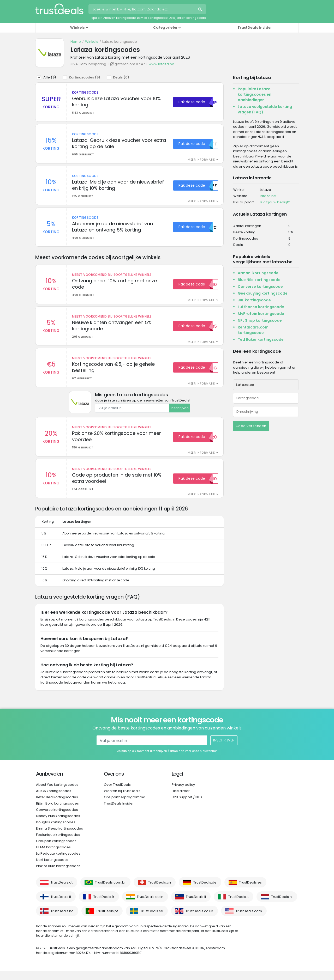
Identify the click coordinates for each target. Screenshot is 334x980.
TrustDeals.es (250, 891)
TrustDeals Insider (255, 28)
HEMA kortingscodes (53, 856)
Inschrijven (180, 415)
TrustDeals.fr (104, 906)
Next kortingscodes (52, 869)
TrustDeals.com (249, 920)
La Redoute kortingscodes (58, 863)
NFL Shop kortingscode (260, 320)
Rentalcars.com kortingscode (253, 330)
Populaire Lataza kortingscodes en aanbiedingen (255, 94)
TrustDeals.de (205, 891)
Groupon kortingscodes (56, 850)
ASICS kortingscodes (54, 800)
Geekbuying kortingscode (263, 293)
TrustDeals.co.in (150, 906)
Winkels (92, 42)
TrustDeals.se (152, 920)
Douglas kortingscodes (56, 831)
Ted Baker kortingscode (261, 339)
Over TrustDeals (117, 794)
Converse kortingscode (260, 287)
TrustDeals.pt (107, 920)
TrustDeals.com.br (110, 891)
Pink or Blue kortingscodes (58, 875)
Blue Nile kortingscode (259, 280)
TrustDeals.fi (61, 906)
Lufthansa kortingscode (261, 307)
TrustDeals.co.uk (199, 920)
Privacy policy (183, 794)
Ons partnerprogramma (125, 806)
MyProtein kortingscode (261, 314)
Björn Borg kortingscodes (57, 812)
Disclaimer (181, 800)
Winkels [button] (77, 28)
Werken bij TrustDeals (122, 800)
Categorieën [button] (165, 28)
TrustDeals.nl (282, 906)
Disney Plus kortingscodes (58, 825)
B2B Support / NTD (187, 806)
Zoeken (201, 10)
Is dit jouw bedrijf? (275, 202)
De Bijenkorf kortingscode (187, 18)
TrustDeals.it (238, 906)
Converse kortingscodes (57, 819)
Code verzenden (251, 426)
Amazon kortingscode (120, 18)
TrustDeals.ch (160, 891)
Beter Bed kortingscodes (57, 806)
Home (76, 42)
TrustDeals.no (62, 920)
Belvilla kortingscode (152, 18)
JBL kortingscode (254, 300)
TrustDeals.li (196, 906)
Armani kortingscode (258, 273)
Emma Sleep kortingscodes (59, 838)
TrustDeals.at (62, 891)
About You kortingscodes (57, 794)
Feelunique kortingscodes (58, 844)
